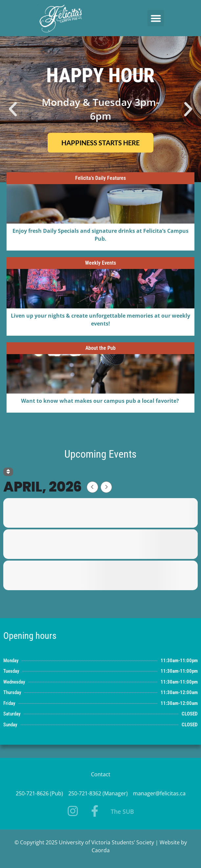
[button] (156, 18)
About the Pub (100, 348)
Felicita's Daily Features (100, 178)
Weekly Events (100, 263)
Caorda (101, 850)
